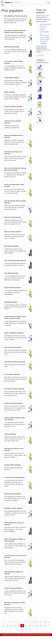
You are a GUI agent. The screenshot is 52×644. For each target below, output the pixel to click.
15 (4, 626)
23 (33, 626)
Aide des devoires (45, 24)
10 (34, 622)
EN (16, 2)
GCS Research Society (43, 635)
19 (18, 626)
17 (11, 626)
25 (41, 626)
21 (26, 626)
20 (22, 626)
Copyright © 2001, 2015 (29, 635)
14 (48, 622)
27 (48, 626)
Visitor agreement (26, 637)
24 (37, 626)
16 (7, 626)
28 (23, 629)
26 (45, 626)
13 (45, 622)
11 (37, 622)
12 (41, 622)
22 (30, 626)
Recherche (41, 60)
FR (19, 2)
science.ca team (16, 635)
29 (26, 629)
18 (15, 626)
